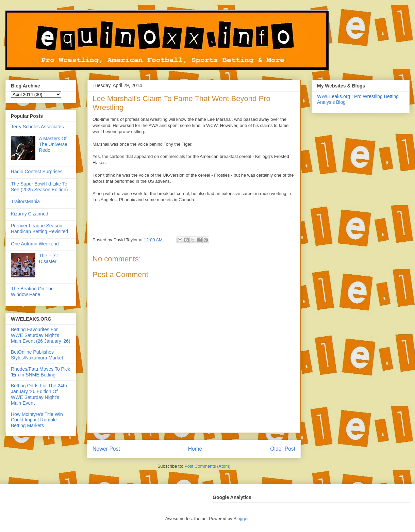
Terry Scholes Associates (37, 127)
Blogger (241, 519)
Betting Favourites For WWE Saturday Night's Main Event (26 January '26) (41, 335)
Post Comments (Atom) (207, 466)
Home (195, 449)
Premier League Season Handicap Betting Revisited (39, 229)
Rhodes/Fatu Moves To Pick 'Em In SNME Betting (40, 372)
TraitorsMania (25, 201)
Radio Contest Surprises (37, 172)
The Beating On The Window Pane (32, 292)
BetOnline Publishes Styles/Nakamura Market (37, 355)
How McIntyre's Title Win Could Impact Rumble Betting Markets (37, 420)
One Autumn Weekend (35, 244)
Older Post (283, 449)
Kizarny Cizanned (30, 214)
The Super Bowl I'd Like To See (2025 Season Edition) (39, 187)
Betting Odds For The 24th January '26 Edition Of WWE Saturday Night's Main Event (39, 394)
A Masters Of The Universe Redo (53, 144)
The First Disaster (48, 259)
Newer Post (106, 449)
